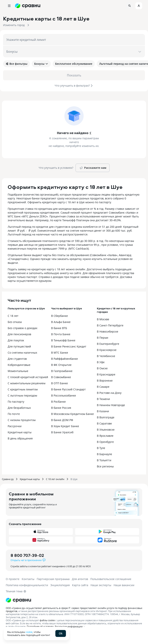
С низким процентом (22, 420)
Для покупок (16, 340)
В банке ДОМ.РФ (62, 420)
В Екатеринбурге (108, 344)
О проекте (13, 579)
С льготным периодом (22, 395)
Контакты (28, 579)
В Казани (103, 411)
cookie (29, 632)
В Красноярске (107, 350)
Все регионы (105, 466)
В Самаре (103, 387)
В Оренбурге (105, 442)
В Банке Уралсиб (62, 432)
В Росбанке (58, 402)
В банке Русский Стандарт (68, 389)
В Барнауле (104, 454)
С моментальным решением (27, 383)
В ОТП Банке (59, 383)
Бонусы (41, 64)
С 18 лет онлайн (55, 479)
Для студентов (17, 359)
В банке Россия (61, 408)
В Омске (102, 368)
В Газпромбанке (62, 371)
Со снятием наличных (22, 353)
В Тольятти (104, 460)
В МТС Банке (60, 353)
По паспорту (16, 402)
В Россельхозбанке (64, 395)
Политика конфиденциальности (27, 585)
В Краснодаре (106, 374)
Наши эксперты (101, 585)
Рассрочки (15, 426)
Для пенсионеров (19, 334)
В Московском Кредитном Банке (72, 414)
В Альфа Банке (61, 322)
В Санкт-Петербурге (110, 325)
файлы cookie (47, 620)
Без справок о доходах (22, 328)
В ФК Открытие (61, 365)
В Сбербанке (59, 316)
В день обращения (20, 438)
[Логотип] (18, 600)
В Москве (103, 319)
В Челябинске (106, 356)
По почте (14, 414)
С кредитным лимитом (23, 389)
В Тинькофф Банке (63, 340)
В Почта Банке (61, 334)
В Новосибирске (108, 331)
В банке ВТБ (59, 328)
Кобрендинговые (19, 365)
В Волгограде (106, 417)
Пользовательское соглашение (111, 579)
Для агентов (80, 579)
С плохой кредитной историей (28, 377)
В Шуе (74, 479)
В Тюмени (103, 399)
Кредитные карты (20, 432)
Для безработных (19, 408)
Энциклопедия (60, 585)
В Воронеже (105, 381)
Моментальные (18, 371)
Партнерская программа (53, 579)
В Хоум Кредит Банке (65, 426)
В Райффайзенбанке (64, 359)
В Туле (101, 448)
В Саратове (104, 423)
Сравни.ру (8, 479)
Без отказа (15, 322)
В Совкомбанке (61, 377)
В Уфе (101, 362)
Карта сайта (80, 585)
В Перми (103, 338)
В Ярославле (105, 436)
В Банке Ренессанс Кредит (69, 346)
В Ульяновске (106, 430)
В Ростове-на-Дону (109, 393)
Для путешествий (19, 346)
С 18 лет (13, 316)
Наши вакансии (124, 585)
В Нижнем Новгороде (111, 405)
